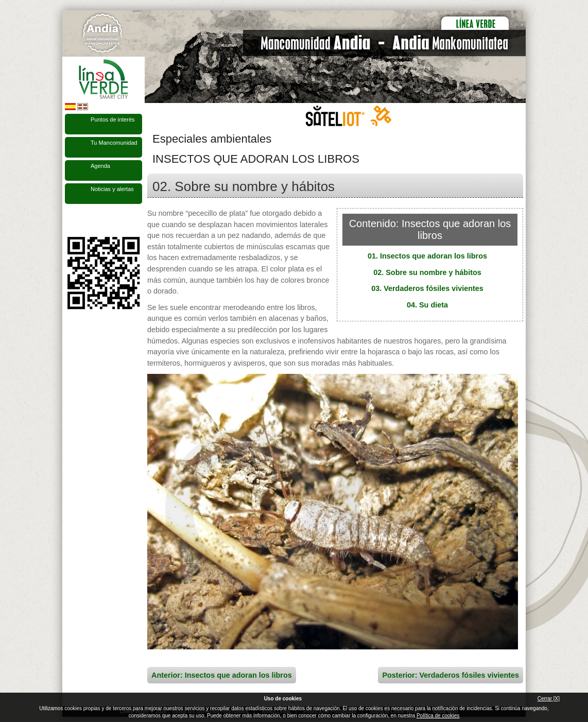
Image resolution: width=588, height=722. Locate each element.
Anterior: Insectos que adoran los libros (222, 675)
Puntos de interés (113, 119)
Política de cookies (438, 716)
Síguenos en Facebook (71, 220)
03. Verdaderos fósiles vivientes (427, 288)
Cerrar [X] (549, 699)
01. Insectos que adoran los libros (427, 256)
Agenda (100, 166)
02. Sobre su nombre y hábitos (427, 272)
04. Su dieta (427, 305)
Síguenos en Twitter (88, 220)
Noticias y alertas (112, 189)
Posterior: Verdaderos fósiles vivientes (451, 675)
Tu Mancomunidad (114, 143)
